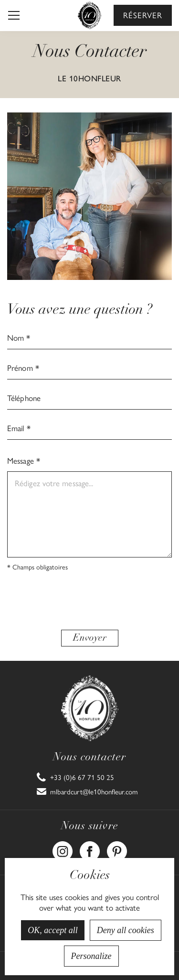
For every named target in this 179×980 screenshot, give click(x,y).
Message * (24, 460)
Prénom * (23, 367)
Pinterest (117, 846)
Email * (19, 428)
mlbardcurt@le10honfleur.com (94, 791)
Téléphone (24, 398)
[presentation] (90, 601)
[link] (75, 777)
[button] (14, 15)
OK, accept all (53, 930)
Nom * (19, 337)
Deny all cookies (126, 930)
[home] (90, 15)
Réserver (143, 15)
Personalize (91, 956)
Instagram (63, 846)
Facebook (90, 846)
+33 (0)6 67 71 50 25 (82, 777)
